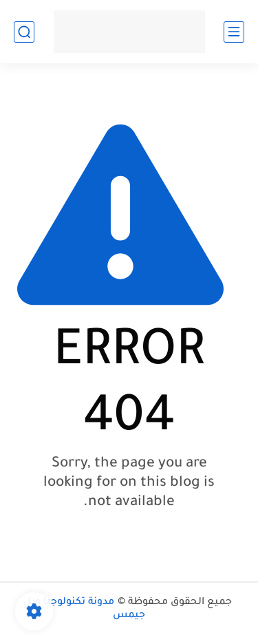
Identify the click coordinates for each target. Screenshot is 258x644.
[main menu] (234, 32)
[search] (24, 32)
